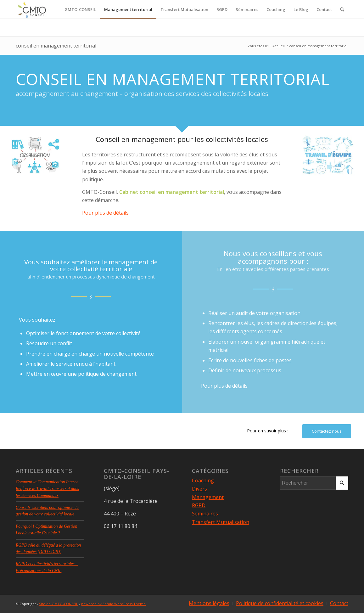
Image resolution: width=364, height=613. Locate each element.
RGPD (199, 505)
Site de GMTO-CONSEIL (59, 604)
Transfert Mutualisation (221, 522)
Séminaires (205, 514)
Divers (199, 489)
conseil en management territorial (56, 46)
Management (208, 497)
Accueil (279, 46)
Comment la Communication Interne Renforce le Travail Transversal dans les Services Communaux (47, 489)
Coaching (203, 481)
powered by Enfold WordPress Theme (113, 604)
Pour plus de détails (105, 213)
